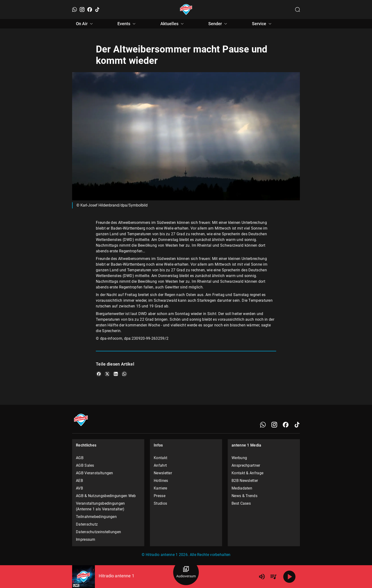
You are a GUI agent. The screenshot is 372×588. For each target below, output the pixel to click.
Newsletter (163, 473)
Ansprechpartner (246, 465)
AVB (79, 488)
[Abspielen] (289, 577)
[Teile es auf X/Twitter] (107, 374)
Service (262, 24)
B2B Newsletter (245, 481)
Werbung (239, 458)
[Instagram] (82, 9)
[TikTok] (97, 9)
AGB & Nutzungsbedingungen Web (106, 496)
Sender (218, 24)
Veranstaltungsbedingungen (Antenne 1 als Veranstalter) (100, 506)
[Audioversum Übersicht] (186, 572)
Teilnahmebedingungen (96, 517)
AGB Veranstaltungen (95, 473)
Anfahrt (160, 465)
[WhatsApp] (74, 9)
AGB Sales (85, 465)
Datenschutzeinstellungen (98, 532)
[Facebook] (90, 9)
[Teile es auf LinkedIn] (116, 374)
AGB (80, 458)
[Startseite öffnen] (186, 9)
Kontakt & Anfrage (247, 473)
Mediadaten (242, 488)
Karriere (160, 488)
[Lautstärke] (262, 577)
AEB (79, 481)
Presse (160, 496)
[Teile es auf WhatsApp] (124, 374)
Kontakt (160, 458)
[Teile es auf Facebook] (99, 374)
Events (127, 24)
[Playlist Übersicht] (273, 577)
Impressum (86, 539)
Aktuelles (173, 24)
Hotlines (161, 481)
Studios (160, 503)
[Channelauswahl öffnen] (298, 9)
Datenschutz (87, 524)
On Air (85, 24)
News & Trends (244, 496)
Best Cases (241, 503)
